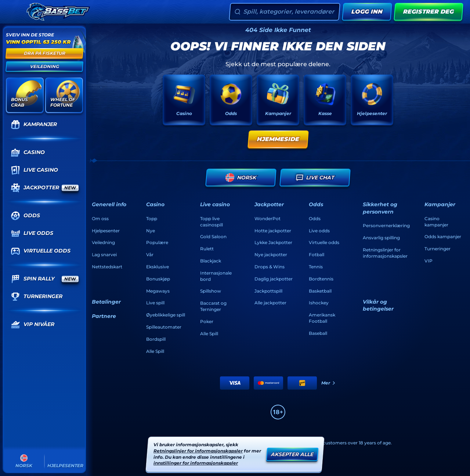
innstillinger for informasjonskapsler (196, 463)
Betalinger (106, 302)
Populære (157, 242)
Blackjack (211, 261)
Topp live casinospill (211, 222)
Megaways (158, 291)
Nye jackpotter (271, 255)
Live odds (319, 231)
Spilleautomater (164, 327)
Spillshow (211, 291)
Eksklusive (158, 267)
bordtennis (321, 279)
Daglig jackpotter (274, 279)
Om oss (100, 219)
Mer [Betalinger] (329, 383)
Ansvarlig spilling (381, 238)
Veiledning (103, 242)
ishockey (319, 303)
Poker (207, 321)
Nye (151, 231)
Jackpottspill (268, 291)
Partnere (104, 316)
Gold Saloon (213, 237)
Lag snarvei (104, 255)
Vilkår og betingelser (378, 305)
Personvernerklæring (386, 226)
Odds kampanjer (443, 237)
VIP (429, 261)
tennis (316, 267)
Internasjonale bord (216, 276)
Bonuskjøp (158, 279)
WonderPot (267, 219)
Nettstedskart (107, 267)
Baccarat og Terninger (213, 306)
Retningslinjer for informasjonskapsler (385, 253)
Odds (315, 219)
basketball (320, 291)
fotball (317, 255)
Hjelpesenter (106, 231)
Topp (152, 219)
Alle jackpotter (270, 303)
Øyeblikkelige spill (166, 315)
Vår (150, 255)
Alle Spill (155, 351)
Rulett (207, 249)
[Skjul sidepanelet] (14, 12)
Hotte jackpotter (273, 231)
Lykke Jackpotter (273, 242)
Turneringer (438, 249)
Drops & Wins (270, 267)
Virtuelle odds (324, 242)
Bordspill (156, 339)
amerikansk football (322, 318)
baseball (318, 333)
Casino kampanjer (436, 222)
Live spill (155, 303)
